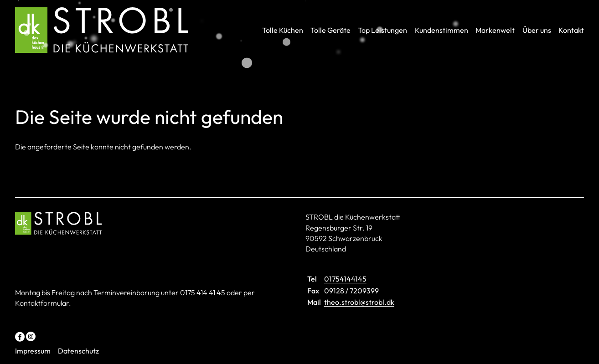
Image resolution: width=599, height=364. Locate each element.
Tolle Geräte (330, 30)
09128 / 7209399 (351, 291)
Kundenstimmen (442, 30)
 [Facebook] (20, 336)
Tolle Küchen (283, 30)
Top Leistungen (382, 30)
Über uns (537, 30)
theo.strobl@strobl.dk (359, 302)
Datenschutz (78, 351)
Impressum (33, 351)
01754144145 (345, 279)
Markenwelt (495, 30)
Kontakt (571, 30)
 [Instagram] (31, 336)
